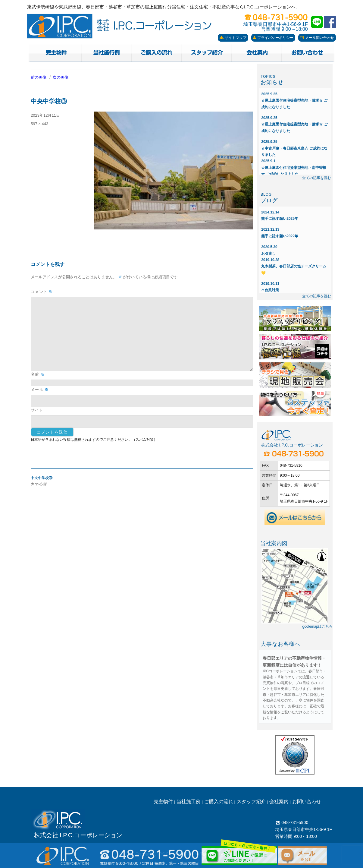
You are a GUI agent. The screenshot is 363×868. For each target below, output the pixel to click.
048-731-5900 (292, 822)
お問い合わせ (307, 802)
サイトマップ (233, 38)
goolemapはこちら (317, 627)
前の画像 (39, 77)
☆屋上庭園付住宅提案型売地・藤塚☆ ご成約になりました (294, 101)
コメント (42, 292)
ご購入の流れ (219, 802)
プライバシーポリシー (273, 38)
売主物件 (163, 802)
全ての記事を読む (317, 178)
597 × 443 (39, 124)
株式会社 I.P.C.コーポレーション (78, 835)
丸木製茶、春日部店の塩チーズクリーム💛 (294, 266)
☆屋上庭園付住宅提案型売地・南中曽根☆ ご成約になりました (294, 167)
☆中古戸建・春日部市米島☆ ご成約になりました (294, 148)
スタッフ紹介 (251, 802)
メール (40, 390)
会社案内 (279, 802)
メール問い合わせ (317, 38)
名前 (38, 374)
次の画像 (61, 77)
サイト (37, 410)
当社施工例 (189, 802)
